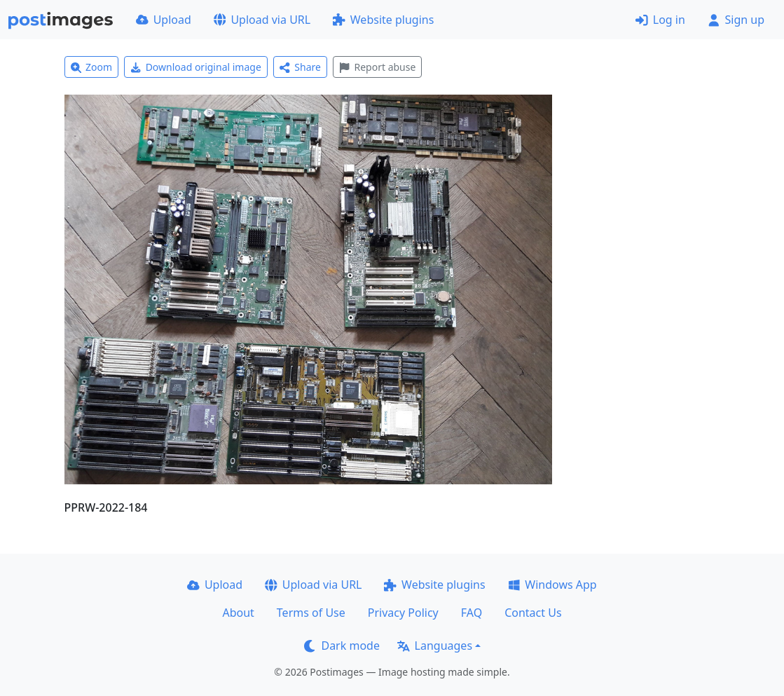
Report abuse (377, 67)
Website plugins (383, 20)
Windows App (552, 585)
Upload (164, 20)
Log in (660, 20)
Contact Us (533, 613)
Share (300, 67)
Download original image (196, 67)
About (238, 613)
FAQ (472, 613)
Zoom (92, 67)
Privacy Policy (403, 613)
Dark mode (342, 646)
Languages (435, 646)
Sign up (736, 20)
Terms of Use (311, 613)
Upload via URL (262, 20)
